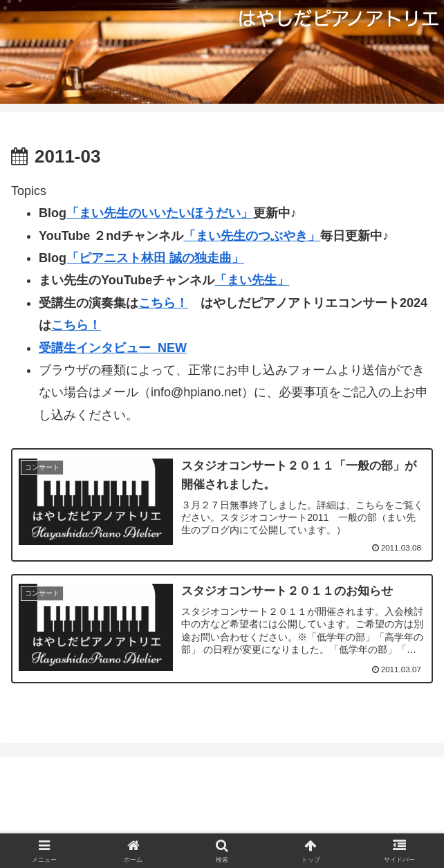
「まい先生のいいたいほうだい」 (160, 213)
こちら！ (163, 303)
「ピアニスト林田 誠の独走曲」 (155, 258)
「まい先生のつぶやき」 (252, 236)
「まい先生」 (252, 280)
